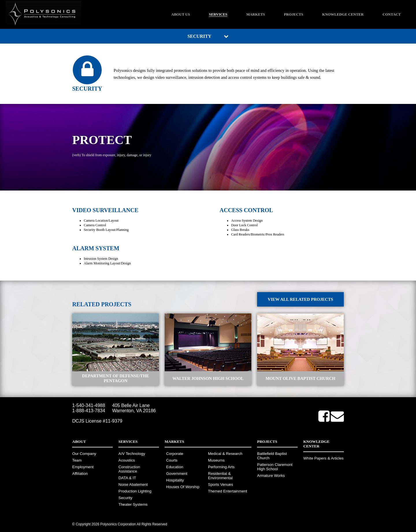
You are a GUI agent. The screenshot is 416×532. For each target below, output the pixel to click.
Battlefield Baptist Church (272, 456)
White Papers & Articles (323, 458)
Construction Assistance (129, 469)
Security (125, 498)
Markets (256, 14)
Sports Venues (221, 485)
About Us (181, 14)
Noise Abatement (133, 485)
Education (175, 467)
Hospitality (175, 480)
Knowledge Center (343, 14)
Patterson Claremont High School (275, 467)
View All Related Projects (300, 299)
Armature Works (271, 476)
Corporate (175, 454)
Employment (83, 467)
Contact (392, 14)
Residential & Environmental (220, 476)
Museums (216, 460)
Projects (294, 14)
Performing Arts (221, 467)
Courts (172, 460)
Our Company (84, 454)
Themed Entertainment (228, 491)
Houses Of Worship (183, 487)
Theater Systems (133, 504)
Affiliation (80, 474)
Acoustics (127, 460)
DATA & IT (127, 478)
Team (77, 460)
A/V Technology (132, 454)
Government (177, 474)
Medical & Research (225, 454)
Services (218, 14)
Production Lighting (135, 491)
